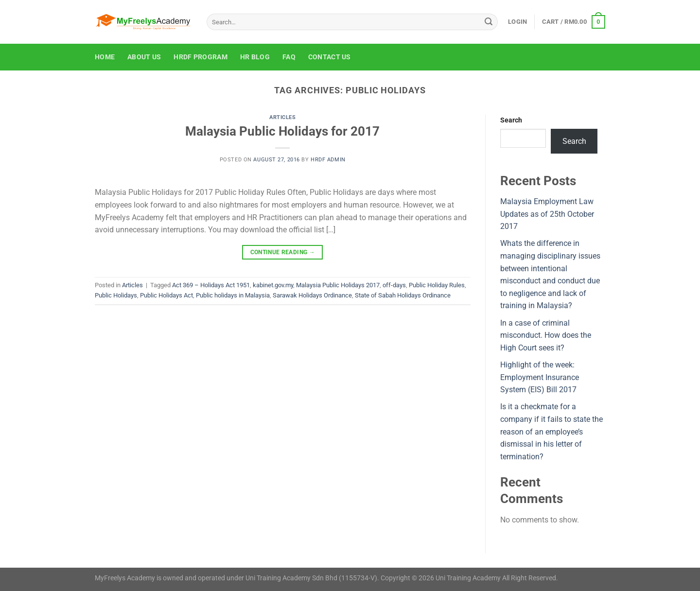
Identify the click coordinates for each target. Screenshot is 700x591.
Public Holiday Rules (437, 285)
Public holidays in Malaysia (233, 295)
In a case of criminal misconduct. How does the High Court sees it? (546, 335)
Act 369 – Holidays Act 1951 (211, 285)
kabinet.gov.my (273, 285)
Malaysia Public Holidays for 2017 (282, 131)
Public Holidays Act (166, 295)
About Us (144, 57)
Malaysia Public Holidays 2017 (338, 285)
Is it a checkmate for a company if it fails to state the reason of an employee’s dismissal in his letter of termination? (551, 431)
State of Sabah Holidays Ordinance (403, 295)
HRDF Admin (328, 160)
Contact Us (330, 57)
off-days (394, 285)
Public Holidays (116, 295)
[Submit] (489, 22)
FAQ (289, 57)
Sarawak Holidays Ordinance (312, 295)
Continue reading (283, 252)
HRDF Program (200, 57)
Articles (282, 117)
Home (105, 57)
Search (511, 120)
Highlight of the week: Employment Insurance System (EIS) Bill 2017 (540, 377)
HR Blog (255, 57)
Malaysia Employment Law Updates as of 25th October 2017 (547, 214)
